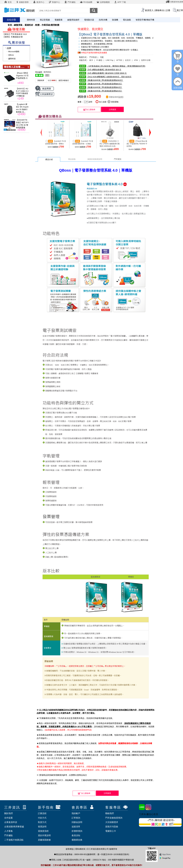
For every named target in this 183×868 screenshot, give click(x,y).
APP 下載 (120, 2)
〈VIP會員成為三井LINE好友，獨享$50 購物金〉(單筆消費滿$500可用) (112, 66)
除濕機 (115, 20)
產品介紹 (49, 159)
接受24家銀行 (64, 80)
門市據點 (70, 2)
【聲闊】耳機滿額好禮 (13, 37)
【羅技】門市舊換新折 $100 (15, 34)
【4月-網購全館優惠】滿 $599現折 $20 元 (100, 70)
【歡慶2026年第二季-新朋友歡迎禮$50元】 (101, 87)
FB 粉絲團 (86, 2)
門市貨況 (118, 159)
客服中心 (54, 2)
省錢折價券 (22, 2)
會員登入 (149, 10)
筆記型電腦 (45, 20)
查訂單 (180, 10)
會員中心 (39, 2)
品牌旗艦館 (103, 2)
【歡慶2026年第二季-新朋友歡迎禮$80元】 (101, 84)
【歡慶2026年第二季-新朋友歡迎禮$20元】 (101, 91)
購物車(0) (160, 10)
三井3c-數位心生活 (148, 814)
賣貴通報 (113, 102)
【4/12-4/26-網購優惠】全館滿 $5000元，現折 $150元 (105, 77)
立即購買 (112, 110)
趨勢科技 (12, 59)
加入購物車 (89, 110)
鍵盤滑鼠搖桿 (73, 20)
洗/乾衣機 (103, 20)
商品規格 (72, 159)
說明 (121, 97)
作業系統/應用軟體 (50, 25)
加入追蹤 (101, 102)
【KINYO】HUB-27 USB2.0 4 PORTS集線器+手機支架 (22, 92)
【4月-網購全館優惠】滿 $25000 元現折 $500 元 (103, 73)
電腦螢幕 (59, 20)
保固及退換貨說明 (95, 159)
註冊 (168, 10)
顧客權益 (70, 849)
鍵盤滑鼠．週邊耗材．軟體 (27, 25)
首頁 (8, 2)
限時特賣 (31, 20)
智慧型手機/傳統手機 (145, 20)
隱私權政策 (80, 849)
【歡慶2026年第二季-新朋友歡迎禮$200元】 (101, 80)
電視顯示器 (89, 20)
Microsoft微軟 (14, 52)
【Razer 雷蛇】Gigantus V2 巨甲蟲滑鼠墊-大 (22, 76)
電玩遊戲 (127, 20)
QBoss (11, 55)
